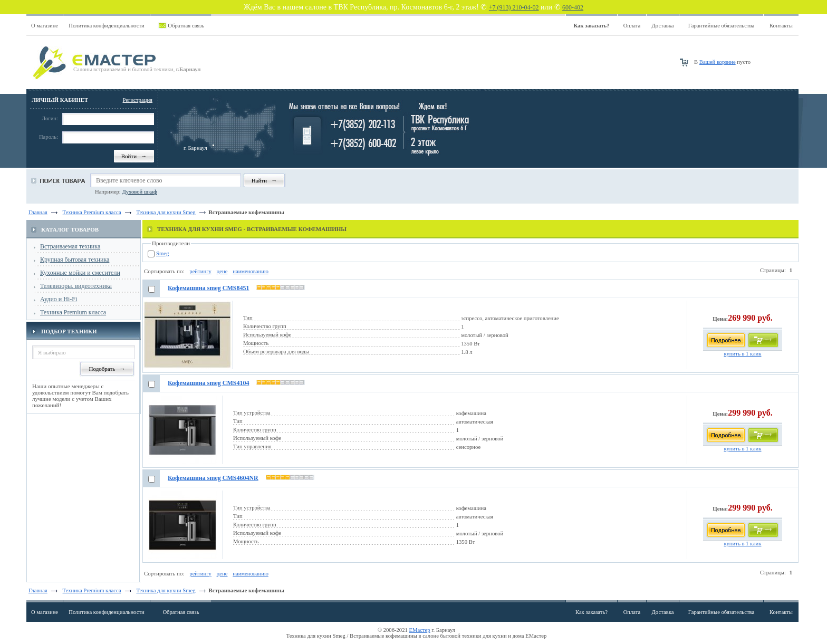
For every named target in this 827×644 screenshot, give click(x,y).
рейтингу (200, 271)
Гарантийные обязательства (721, 26)
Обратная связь (186, 26)
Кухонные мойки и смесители (80, 273)
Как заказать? (592, 612)
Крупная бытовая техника (75, 259)
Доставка (663, 26)
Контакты (781, 26)
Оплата (632, 26)
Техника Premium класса (73, 312)
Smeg (162, 253)
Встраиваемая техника (70, 246)
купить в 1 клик (742, 354)
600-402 (573, 7)
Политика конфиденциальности (107, 26)
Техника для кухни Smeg (166, 590)
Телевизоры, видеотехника (76, 286)
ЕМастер (420, 630)
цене (222, 271)
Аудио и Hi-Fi (59, 299)
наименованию (251, 271)
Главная (38, 212)
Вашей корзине (718, 62)
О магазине (45, 26)
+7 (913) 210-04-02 (514, 7)
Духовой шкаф (139, 192)
